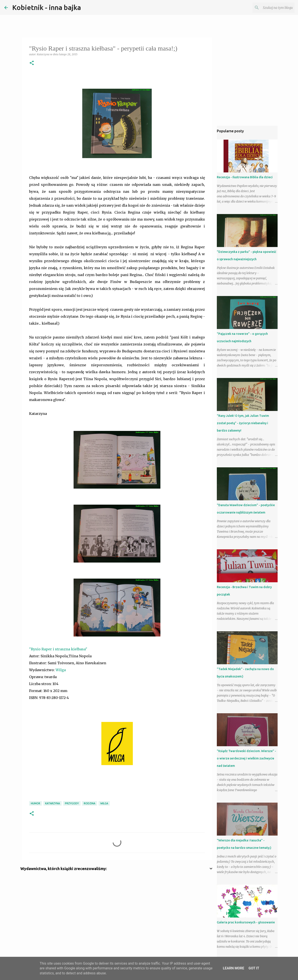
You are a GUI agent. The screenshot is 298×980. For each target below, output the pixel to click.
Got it (254, 968)
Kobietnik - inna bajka (47, 7)
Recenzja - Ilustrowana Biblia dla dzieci (245, 177)
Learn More (234, 968)
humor (35, 803)
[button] (32, 63)
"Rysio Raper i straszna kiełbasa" (58, 649)
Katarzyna (53, 803)
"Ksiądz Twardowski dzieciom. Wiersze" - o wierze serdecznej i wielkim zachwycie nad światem (246, 758)
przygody (72, 803)
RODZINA (90, 803)
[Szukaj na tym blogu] (272, 8)
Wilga (61, 670)
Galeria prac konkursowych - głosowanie (246, 922)
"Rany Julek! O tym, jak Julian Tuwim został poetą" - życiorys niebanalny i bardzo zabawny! (243, 423)
